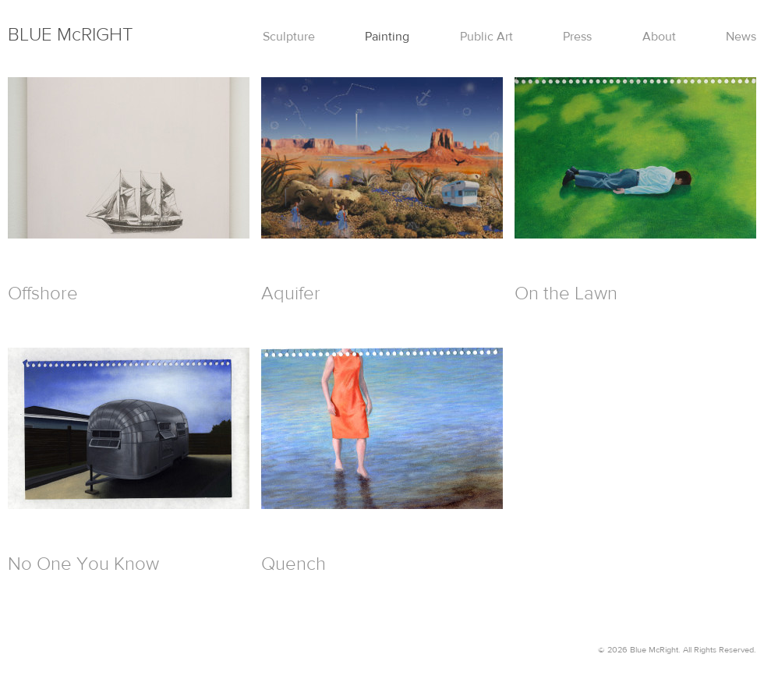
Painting (387, 37)
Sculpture (289, 37)
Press (577, 37)
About (659, 37)
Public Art (486, 37)
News (741, 37)
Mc (71, 35)
